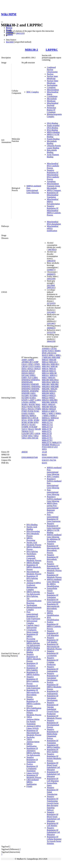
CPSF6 (37, 364)
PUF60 (31, 411)
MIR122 (45, 362)
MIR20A (53, 391)
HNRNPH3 (26, 389)
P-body (29, 786)
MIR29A (45, 400)
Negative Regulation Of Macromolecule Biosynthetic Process (53, 548)
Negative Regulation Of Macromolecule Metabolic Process (54, 567)
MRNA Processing (31, 539)
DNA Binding (52, 123)
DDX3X (25, 371)
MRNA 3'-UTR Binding (53, 136)
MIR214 (45, 395)
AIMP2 (31, 360)
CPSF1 (31, 364)
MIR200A (46, 387)
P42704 (53, 460)
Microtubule (52, 99)
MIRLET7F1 (47, 438)
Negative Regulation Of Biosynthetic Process (52, 558)
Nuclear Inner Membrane (52, 77)
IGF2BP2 (33, 395)
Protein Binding (53, 139)
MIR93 (45, 420)
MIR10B (53, 360)
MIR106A (47, 357)
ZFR (29, 438)
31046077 (51, 270)
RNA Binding (52, 130)
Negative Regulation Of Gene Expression (54, 526)
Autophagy (51, 181)
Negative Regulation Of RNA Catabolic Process (33, 680)
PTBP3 (24, 411)
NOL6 (24, 407)
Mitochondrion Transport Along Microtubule (53, 186)
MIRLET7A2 (47, 425)
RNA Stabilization (34, 708)
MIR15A (45, 373)
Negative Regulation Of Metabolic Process (54, 575)
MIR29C (54, 402)
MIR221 (53, 395)
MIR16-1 (46, 375)
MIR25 (52, 398)
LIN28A (25, 402)
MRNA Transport (54, 190)
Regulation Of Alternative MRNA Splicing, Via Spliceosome (33, 752)
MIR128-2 (46, 364)
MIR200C (46, 389)
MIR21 (52, 393)
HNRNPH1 (26, 387)
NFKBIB (46, 445)
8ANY (45, 463)
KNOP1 (25, 400)
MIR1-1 (52, 355)
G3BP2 (35, 378)
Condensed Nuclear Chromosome (52, 70)
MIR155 (53, 371)
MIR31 (45, 404)
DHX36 (25, 373)
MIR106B (56, 357)
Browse (9, 28)
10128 (44, 452)
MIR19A (55, 382)
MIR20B (45, 393)
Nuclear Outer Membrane (52, 82)
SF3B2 (36, 420)
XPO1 (44, 449)
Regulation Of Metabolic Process (34, 776)
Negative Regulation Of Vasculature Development (52, 677)
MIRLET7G (47, 442)
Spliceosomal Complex (32, 622)
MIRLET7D (47, 434)
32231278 (51, 332)
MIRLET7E (47, 436)
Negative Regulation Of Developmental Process (53, 724)
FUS (30, 378)
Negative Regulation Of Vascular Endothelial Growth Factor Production (53, 708)
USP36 (37, 434)
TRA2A (31, 429)
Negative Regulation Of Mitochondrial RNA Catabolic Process (53, 175)
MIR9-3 (54, 416)
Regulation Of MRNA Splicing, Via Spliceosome (33, 643)
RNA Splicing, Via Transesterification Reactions (34, 600)
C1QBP (35, 362)
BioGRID (10, 42)
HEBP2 (58, 351)
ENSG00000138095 (50, 457)
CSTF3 (31, 366)
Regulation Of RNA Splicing (32, 577)
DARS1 (38, 366)
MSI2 (38, 404)
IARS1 (33, 393)
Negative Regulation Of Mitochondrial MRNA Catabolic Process (54, 211)
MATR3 (32, 404)
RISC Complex (33, 92)
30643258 (51, 341)
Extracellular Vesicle (52, 590)
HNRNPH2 (36, 387)
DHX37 (32, 373)
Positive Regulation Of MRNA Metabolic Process (54, 686)
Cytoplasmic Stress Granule (32, 631)
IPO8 (44, 353)
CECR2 (54, 348)
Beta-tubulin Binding (52, 151)
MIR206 (45, 391)
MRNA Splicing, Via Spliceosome (33, 593)
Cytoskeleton (52, 96)
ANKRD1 (46, 348)
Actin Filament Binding (53, 156)
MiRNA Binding (33, 648)
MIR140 (54, 366)
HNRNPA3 (26, 384)
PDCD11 (31, 409)
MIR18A (52, 378)
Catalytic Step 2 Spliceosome (33, 626)
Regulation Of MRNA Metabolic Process (34, 567)
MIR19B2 (54, 384)
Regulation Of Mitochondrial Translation (53, 195)
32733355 (51, 303)
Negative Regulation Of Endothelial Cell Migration (53, 831)
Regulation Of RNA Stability (32, 669)
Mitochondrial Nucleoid (53, 104)
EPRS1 (33, 375)
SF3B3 (24, 422)
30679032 (52, 250)
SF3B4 (30, 422)
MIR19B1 (46, 384)
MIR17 (45, 378)
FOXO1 (51, 351)
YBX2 (36, 436)
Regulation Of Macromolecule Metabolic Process (34, 733)
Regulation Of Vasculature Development (52, 698)
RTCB (36, 418)
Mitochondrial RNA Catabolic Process (53, 166)
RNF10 (50, 447)
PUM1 (37, 411)
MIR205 (54, 389)
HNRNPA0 (26, 380)
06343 (44, 455)
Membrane (51, 101)
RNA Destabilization (53, 619)
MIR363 (45, 409)
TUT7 (31, 431)
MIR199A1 (54, 380)
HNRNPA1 (35, 380)
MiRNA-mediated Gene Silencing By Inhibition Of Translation (54, 538)
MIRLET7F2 (47, 440)
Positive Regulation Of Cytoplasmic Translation (32, 767)
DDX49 (32, 371)
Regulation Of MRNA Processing (32, 636)
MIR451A (46, 411)
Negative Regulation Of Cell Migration (53, 633)
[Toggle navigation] (2, 22)
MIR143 (53, 369)
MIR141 (45, 369)
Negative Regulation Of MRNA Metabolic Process (34, 658)
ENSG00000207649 (30, 457)
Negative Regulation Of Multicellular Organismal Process (52, 734)
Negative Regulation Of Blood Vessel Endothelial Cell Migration (53, 817)
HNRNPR (26, 393)
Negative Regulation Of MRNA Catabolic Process (33, 702)
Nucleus (50, 74)
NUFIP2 (37, 407)
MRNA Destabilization (53, 614)
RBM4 (24, 418)
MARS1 (25, 404)
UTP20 (24, 436)
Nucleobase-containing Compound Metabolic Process (34, 557)
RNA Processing (33, 531)
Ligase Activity (33, 773)
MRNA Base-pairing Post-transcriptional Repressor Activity (53, 508)
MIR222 (45, 398)
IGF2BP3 (25, 398)
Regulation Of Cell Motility (52, 824)
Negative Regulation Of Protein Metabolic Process (54, 757)
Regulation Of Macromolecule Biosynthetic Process (33, 694)
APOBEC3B (27, 362)
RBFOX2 (25, 416)
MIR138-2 (31, 50)
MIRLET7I (57, 442)
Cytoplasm (51, 87)
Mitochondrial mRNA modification (53, 228)
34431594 (51, 279)
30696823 (51, 274)
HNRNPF (35, 384)
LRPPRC (52, 50)
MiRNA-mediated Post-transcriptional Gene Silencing (34, 189)
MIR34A (52, 404)
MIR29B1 (53, 400)
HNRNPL (25, 391)
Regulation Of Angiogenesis (52, 692)
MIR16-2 (54, 375)
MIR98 (51, 420)
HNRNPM (34, 391)
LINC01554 (51, 353)
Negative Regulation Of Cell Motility (52, 640)
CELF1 (24, 364)
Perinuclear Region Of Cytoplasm (51, 110)
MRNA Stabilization (32, 745)
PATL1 (24, 409)
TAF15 (24, 429)
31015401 (51, 312)
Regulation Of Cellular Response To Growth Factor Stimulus (54, 840)
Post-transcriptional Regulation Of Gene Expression (33, 615)
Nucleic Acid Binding (32, 528)
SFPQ (36, 422)
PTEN (44, 447)
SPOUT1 (25, 425)
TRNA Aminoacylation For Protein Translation (33, 720)
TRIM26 (25, 431)
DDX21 (31, 369)
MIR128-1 (53, 362)
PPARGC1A (55, 445)
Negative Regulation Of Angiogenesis (52, 669)
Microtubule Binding (52, 142)
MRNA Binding (53, 132)
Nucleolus (31, 737)
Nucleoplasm (52, 85)
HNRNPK (35, 389)
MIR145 (45, 371)
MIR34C (53, 407)
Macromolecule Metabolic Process (34, 573)
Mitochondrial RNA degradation (54, 223)
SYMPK (25, 427)
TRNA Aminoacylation (33, 741)
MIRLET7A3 (47, 427)
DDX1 (24, 369)
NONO (30, 407)
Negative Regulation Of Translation (32, 760)
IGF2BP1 (25, 395)
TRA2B (38, 429)
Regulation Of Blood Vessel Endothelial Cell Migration (53, 766)
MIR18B (45, 380)
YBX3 (24, 438)
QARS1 (25, 413)
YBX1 (30, 436)
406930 (25, 452)
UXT (56, 447)
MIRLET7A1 (47, 422)
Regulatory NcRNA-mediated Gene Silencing (54, 499)
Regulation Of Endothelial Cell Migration (53, 774)
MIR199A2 (46, 382)
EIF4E (44, 351)
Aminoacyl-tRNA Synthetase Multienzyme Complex (34, 586)
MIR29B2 (46, 402)
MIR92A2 (55, 418)
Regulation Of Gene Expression (33, 687)
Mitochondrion (53, 90)
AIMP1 (25, 360)
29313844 (51, 285)
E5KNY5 (46, 460)
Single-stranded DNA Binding (53, 127)
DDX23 (37, 369)
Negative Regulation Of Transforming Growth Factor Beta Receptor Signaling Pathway (53, 803)
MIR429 (53, 409)
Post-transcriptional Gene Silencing (53, 492)
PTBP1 (38, 409)
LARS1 (38, 400)
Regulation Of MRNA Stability (33, 673)
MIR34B (45, 407)
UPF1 (32, 434)
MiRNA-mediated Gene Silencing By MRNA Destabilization (54, 583)
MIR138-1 (55, 364)
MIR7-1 (54, 411)
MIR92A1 (46, 418)
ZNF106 (35, 438)
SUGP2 (32, 425)
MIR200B (54, 387)
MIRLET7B (47, 429)
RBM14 (33, 416)
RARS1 (31, 413)
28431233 (20, 33)
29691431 (51, 288)
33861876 (51, 261)
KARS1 (33, 398)
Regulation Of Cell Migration (53, 780)
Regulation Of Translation (32, 664)
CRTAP (25, 366)
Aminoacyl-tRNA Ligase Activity (34, 727)
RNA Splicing (32, 551)
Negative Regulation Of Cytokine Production (52, 661)
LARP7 (31, 400)
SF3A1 (24, 420)
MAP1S (45, 355)
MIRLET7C (47, 431)
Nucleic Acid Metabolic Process (34, 544)
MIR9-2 (47, 416)
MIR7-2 (45, 413)
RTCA (30, 418)
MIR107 (45, 360)
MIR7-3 (52, 413)
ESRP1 (24, 378)
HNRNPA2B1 (27, 382)
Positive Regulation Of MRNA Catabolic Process (54, 625)
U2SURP (25, 434)
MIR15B (53, 373)
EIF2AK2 (25, 375)
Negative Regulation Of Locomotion (52, 653)
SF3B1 (30, 420)
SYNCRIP (33, 427)
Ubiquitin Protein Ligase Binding (54, 147)
